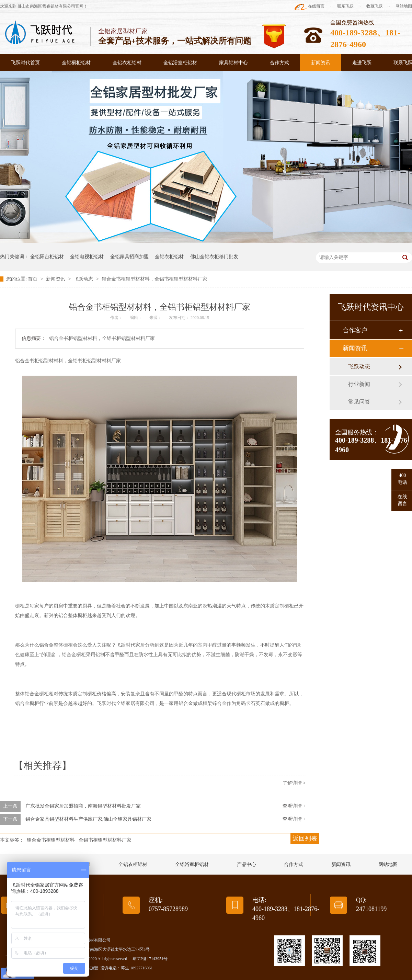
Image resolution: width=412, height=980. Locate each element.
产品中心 (247, 864)
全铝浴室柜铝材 (180, 63)
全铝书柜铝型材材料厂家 (105, 840)
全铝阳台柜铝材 (47, 257)
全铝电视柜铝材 (87, 257)
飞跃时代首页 (25, 63)
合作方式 (279, 63)
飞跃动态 (84, 279)
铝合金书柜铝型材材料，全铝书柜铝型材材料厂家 (154, 279)
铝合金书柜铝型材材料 (51, 840)
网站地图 (404, 6)
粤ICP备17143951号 (150, 959)
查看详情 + (294, 806)
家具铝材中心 (233, 63)
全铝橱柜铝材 (76, 63)
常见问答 (359, 402)
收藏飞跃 (375, 6)
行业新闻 (359, 384)
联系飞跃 (345, 6)
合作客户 (355, 330)
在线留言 (316, 6)
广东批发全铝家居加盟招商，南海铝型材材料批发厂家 (83, 806)
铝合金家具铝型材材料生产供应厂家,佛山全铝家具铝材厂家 (89, 819)
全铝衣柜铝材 (127, 63)
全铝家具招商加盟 (129, 257)
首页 (33, 279)
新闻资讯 (321, 63)
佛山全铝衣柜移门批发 (214, 257)
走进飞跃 (362, 63)
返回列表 (305, 839)
